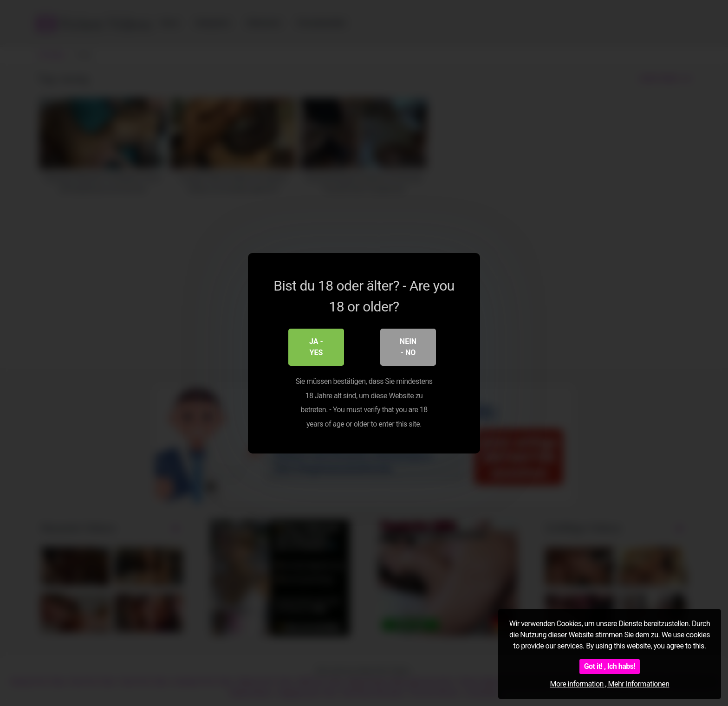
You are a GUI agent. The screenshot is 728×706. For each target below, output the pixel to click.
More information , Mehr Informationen (609, 684)
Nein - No (408, 347)
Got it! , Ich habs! (610, 666)
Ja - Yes (316, 347)
